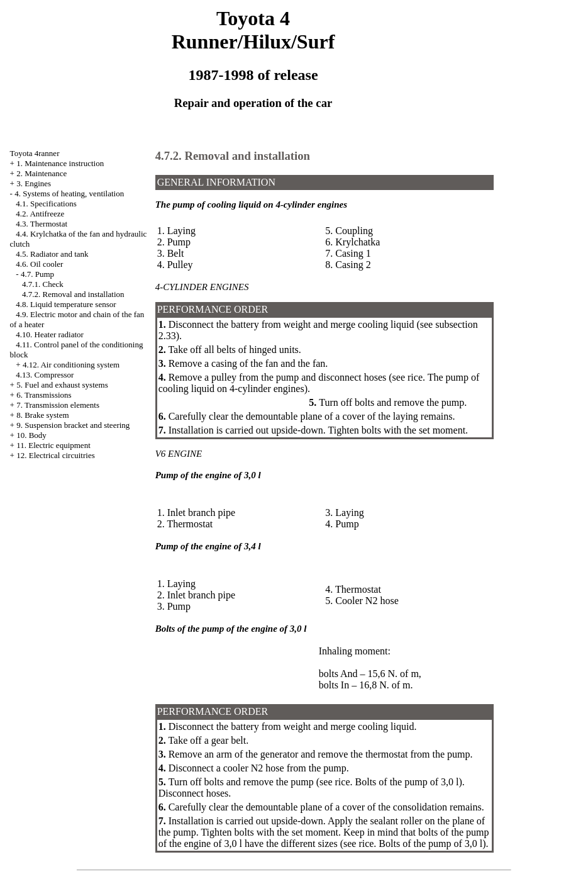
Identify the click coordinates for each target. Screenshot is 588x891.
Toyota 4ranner (35, 153)
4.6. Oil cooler (39, 264)
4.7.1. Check (43, 284)
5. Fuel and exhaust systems (62, 385)
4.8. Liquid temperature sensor (66, 304)
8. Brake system (42, 415)
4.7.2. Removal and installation (73, 294)
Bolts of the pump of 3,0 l (407, 782)
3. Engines (34, 183)
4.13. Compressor (45, 375)
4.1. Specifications (46, 204)
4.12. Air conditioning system (71, 365)
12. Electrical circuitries (56, 455)
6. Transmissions (44, 395)
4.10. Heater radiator (50, 334)
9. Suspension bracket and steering (73, 425)
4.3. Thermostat (42, 224)
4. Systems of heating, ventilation (69, 193)
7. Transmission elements (58, 405)
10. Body (31, 435)
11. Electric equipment (53, 445)
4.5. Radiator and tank (52, 254)
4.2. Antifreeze (40, 214)
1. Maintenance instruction (60, 163)
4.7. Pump (37, 274)
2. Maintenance (42, 173)
